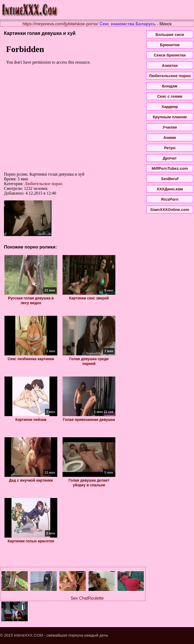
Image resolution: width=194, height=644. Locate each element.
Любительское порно (43, 184)
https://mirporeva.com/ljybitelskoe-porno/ (60, 24)
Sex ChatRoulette (87, 598)
